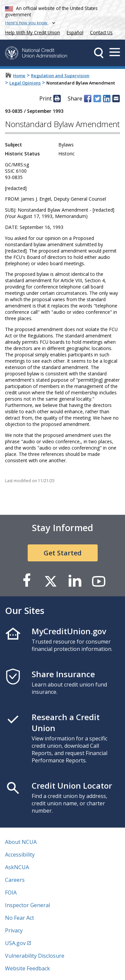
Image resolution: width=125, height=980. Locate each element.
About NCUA (21, 842)
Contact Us (101, 32)
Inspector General (27, 905)
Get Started (63, 553)
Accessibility (20, 855)
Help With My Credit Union (31, 32)
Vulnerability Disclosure (35, 956)
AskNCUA (17, 867)
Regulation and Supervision (60, 76)
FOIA (11, 892)
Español (75, 32)
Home (19, 76)
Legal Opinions (25, 83)
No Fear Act (19, 918)
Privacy (14, 930)
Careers (15, 880)
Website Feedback (27, 968)
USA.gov (15, 943)
